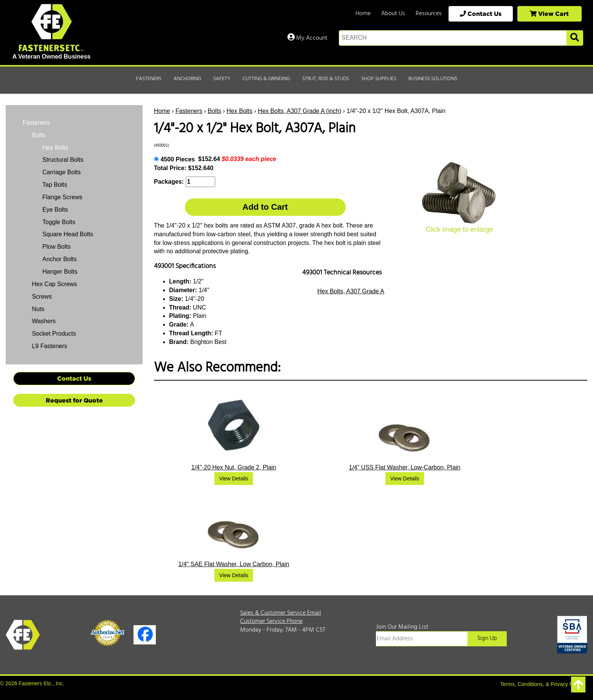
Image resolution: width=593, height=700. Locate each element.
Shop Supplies (379, 79)
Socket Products (53, 334)
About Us (393, 14)
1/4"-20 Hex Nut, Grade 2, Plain (234, 467)
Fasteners (149, 79)
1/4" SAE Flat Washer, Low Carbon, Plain (234, 564)
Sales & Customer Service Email (281, 613)
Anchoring (187, 79)
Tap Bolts (55, 185)
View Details (234, 479)
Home (363, 14)
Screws (41, 297)
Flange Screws (62, 197)
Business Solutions (433, 79)
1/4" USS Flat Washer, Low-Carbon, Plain (405, 467)
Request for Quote (74, 400)
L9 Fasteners (49, 346)
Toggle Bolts (59, 222)
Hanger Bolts (60, 272)
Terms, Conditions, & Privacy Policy (542, 684)
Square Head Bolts (68, 234)
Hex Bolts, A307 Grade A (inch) (300, 111)
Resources (429, 14)
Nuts (37, 309)
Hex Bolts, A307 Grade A (351, 291)
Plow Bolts (57, 247)
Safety (222, 79)
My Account (307, 38)
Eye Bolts (55, 210)
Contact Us (481, 14)
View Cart (549, 14)
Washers (43, 321)
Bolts (214, 111)
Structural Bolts (63, 160)
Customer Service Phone (271, 621)
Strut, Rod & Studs (326, 79)
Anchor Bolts (60, 259)
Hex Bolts (239, 111)
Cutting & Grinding (266, 79)
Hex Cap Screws (54, 284)
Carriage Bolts (61, 172)
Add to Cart (265, 207)
